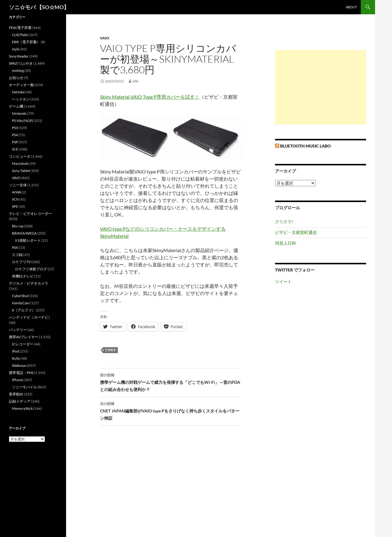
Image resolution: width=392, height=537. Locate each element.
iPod (15, 351)
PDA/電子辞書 (20, 28)
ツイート (283, 281)
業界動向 (16, 394)
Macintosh (20, 163)
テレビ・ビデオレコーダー (30, 214)
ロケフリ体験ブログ (31, 269)
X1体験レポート (28, 240)
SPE (15, 206)
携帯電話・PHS (21, 373)
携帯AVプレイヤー (24, 337)
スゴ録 (17, 255)
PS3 (15, 128)
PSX (15, 247)
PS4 (15, 135)
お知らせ (16, 78)
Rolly (16, 358)
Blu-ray (18, 226)
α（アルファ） (24, 310)
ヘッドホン (21, 99)
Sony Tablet (21, 171)
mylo (16, 49)
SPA (135, 81)
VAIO (105, 38)
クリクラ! (284, 222)
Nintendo (19, 113)
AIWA (17, 192)
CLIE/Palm (20, 35)
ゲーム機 (16, 106)
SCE (15, 149)
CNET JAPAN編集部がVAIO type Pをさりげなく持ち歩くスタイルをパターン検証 (171, 410)
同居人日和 (285, 243)
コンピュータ (20, 156)
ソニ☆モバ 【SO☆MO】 (39, 7)
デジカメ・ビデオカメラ (29, 283)
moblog (18, 70)
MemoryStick (22, 408)
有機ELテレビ (23, 276)
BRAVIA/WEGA (24, 233)
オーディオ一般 (21, 85)
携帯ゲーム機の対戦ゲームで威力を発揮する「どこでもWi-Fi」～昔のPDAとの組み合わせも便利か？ (171, 382)
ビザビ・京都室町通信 (296, 232)
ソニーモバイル (24, 387)
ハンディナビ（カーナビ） (30, 317)
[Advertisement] (321, 87)
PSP (15, 142)
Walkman (19, 365)
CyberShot (20, 296)
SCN (15, 199)
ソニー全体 (18, 185)
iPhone (17, 380)
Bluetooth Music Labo (305, 146)
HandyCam (21, 303)
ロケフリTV (21, 262)
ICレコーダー (23, 344)
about (351, 7)
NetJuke (18, 92)
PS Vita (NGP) (22, 121)
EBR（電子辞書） (26, 42)
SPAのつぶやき (21, 63)
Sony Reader (19, 56)
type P (110, 350)
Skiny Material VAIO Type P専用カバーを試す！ (150, 97)
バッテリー (18, 330)
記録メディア (20, 401)
